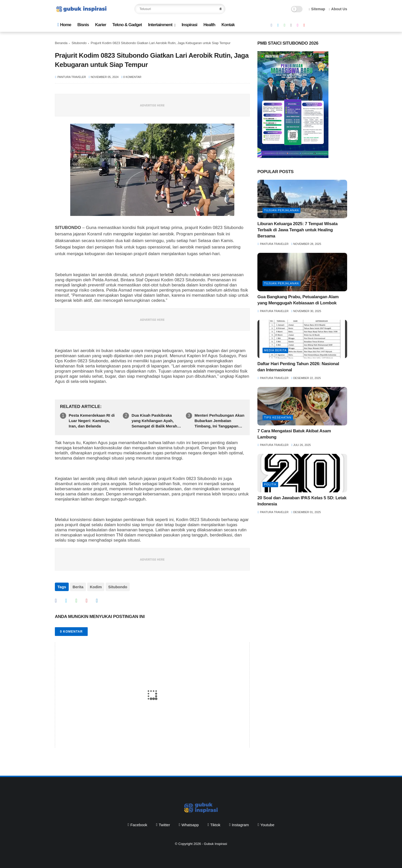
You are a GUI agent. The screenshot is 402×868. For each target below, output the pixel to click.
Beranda (61, 43)
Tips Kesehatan (278, 417)
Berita (78, 587)
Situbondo (79, 43)
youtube (268, 825)
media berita (275, 350)
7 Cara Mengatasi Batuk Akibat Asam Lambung (294, 434)
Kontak (228, 25)
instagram (240, 825)
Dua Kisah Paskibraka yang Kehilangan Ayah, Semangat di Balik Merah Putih (154, 421)
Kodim (96, 587)
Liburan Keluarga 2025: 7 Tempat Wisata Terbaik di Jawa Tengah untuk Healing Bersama (298, 230)
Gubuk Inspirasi (215, 844)
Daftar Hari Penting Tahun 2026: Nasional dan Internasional (298, 367)
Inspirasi (189, 25)
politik (270, 484)
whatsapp (190, 825)
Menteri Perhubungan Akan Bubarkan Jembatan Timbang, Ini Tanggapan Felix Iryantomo (219, 421)
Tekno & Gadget (127, 25)
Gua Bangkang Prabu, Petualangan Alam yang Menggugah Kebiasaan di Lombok (298, 300)
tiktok (215, 825)
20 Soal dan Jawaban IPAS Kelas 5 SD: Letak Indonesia (302, 501)
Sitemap (317, 9)
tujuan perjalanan (282, 210)
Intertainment (160, 25)
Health (209, 25)
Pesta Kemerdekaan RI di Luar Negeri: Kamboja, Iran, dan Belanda (92, 421)
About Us (338, 9)
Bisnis (83, 25)
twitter (164, 825)
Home (64, 25)
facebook (139, 825)
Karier (101, 25)
